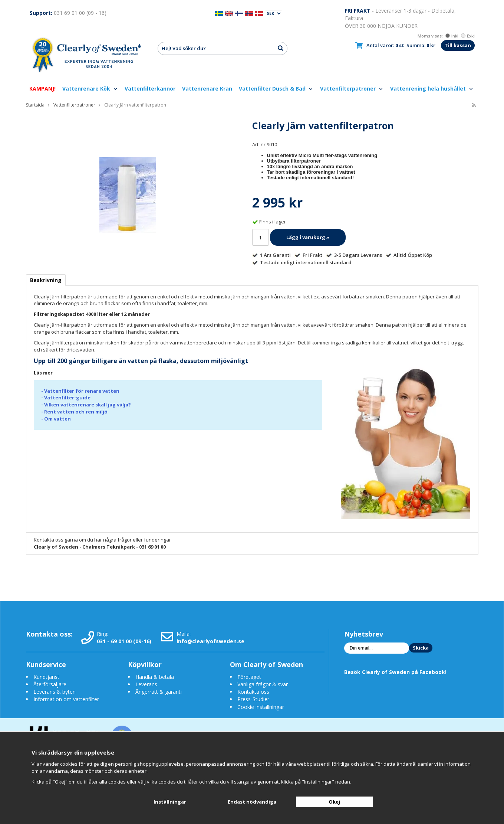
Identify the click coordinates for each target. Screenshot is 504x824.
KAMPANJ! (42, 89)
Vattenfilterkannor (150, 89)
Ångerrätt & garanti (159, 692)
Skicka (421, 648)
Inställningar (170, 802)
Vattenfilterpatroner (352, 89)
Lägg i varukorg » (308, 237)
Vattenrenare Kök (90, 89)
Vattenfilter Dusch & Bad (276, 89)
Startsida (35, 105)
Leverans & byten (55, 692)
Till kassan (458, 45)
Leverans (146, 684)
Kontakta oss (253, 692)
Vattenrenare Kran (207, 89)
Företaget (249, 677)
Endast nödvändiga (252, 802)
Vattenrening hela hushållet (432, 89)
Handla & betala (155, 677)
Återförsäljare (50, 684)
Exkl (468, 36)
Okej (334, 802)
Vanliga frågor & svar (263, 684)
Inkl (452, 36)
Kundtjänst (46, 677)
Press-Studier (253, 699)
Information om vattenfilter (66, 699)
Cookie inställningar (261, 707)
